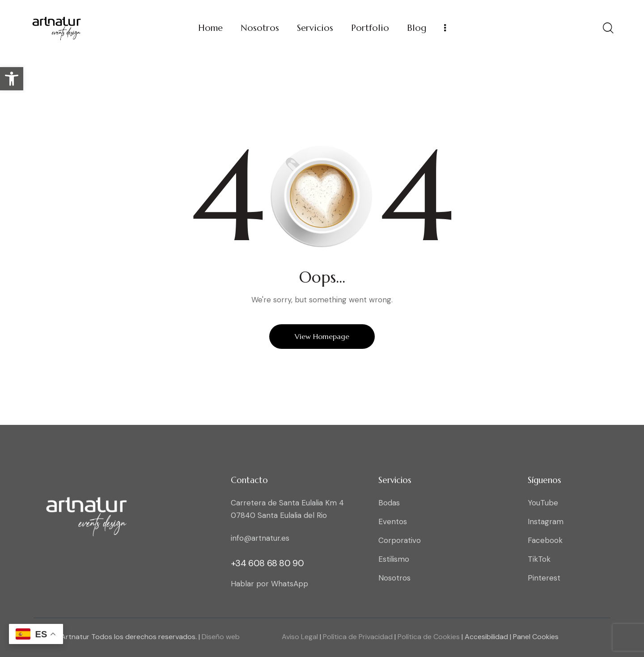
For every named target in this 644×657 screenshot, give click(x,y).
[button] (12, 79)
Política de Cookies (428, 637)
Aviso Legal (300, 637)
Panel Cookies (536, 637)
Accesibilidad (487, 637)
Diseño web (221, 637)
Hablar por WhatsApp (269, 584)
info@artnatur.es (260, 538)
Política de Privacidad (357, 637)
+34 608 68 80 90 (267, 563)
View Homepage (322, 336)
